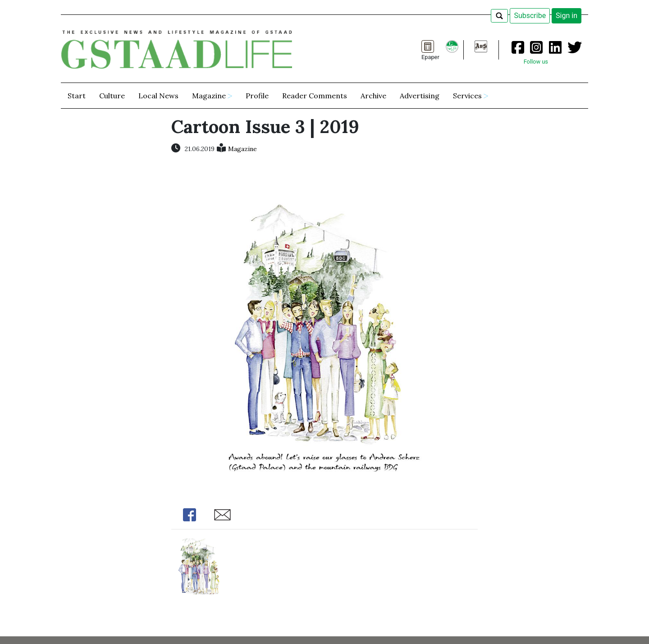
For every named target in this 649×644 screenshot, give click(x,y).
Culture (112, 96)
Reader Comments (315, 96)
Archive (373, 96)
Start (77, 96)
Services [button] (467, 96)
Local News (158, 96)
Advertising (420, 96)
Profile (257, 96)
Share (189, 515)
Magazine (242, 149)
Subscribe (530, 16)
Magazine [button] (209, 96)
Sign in (567, 16)
